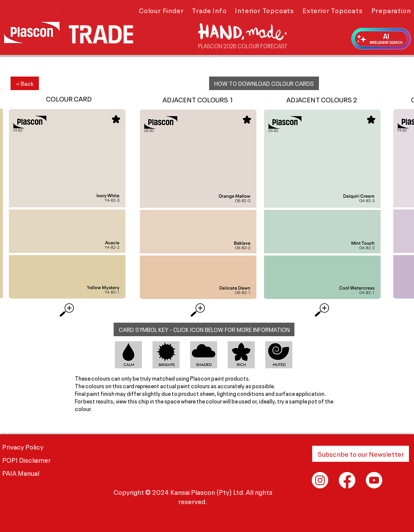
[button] (161, 10)
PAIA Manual (21, 472)
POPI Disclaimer (26, 459)
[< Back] (25, 83)
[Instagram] (320, 480)
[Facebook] (347, 480)
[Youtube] (374, 480)
